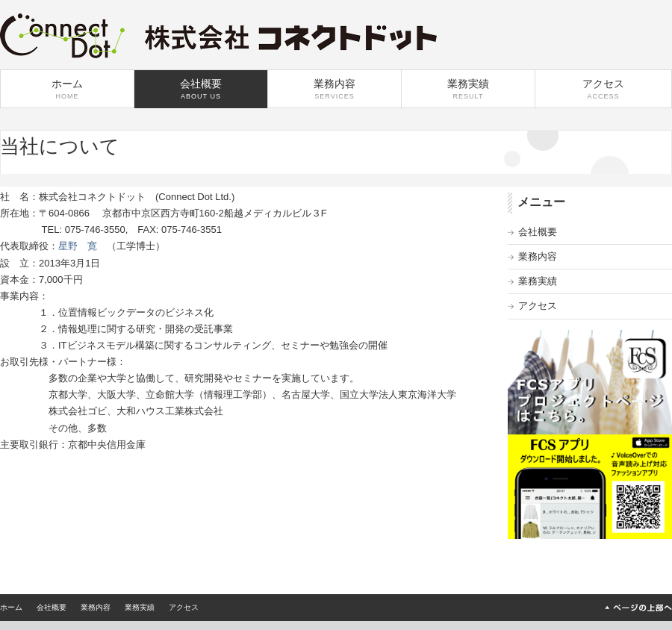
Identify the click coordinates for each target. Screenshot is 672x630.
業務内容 (335, 89)
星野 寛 (78, 246)
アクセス (603, 89)
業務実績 (468, 89)
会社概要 (201, 89)
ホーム (67, 89)
